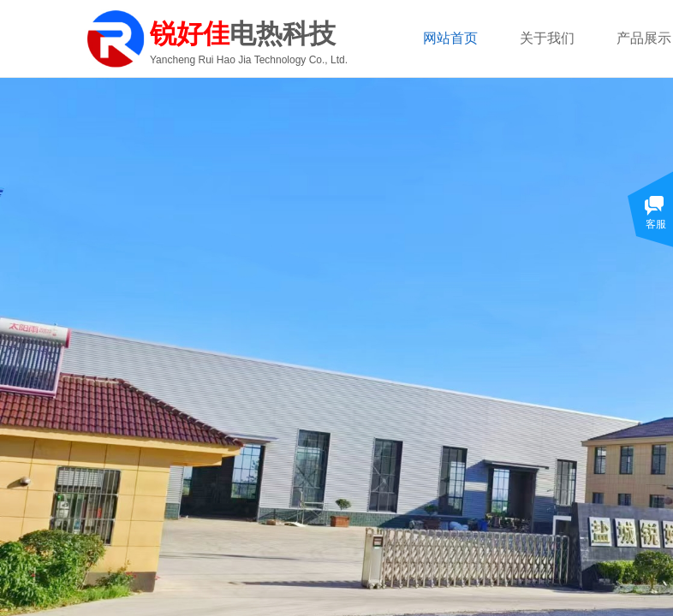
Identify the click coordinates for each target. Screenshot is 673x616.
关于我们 (547, 38)
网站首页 (450, 38)
